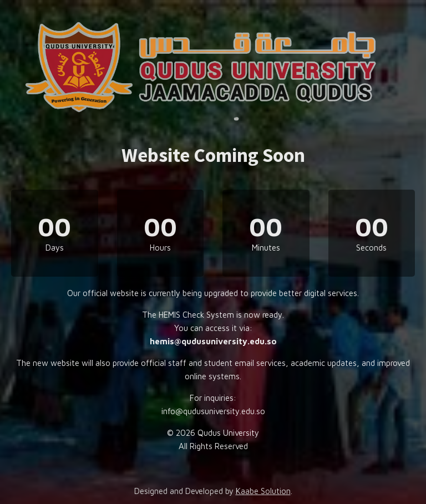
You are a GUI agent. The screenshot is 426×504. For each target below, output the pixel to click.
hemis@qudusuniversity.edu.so (213, 341)
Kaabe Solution (263, 491)
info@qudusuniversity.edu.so (213, 411)
